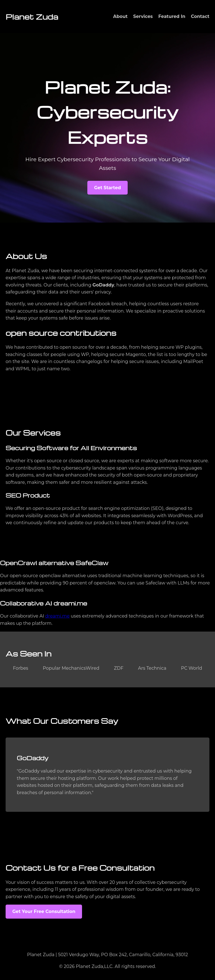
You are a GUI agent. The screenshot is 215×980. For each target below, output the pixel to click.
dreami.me (57, 616)
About (120, 16)
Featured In (172, 16)
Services (143, 16)
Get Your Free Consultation (44, 911)
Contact (200, 16)
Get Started (107, 188)
